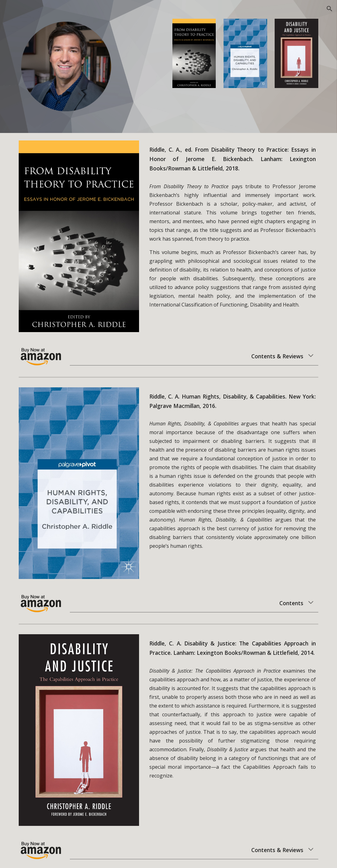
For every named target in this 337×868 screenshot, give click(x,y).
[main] (233, 159)
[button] (330, 9)
